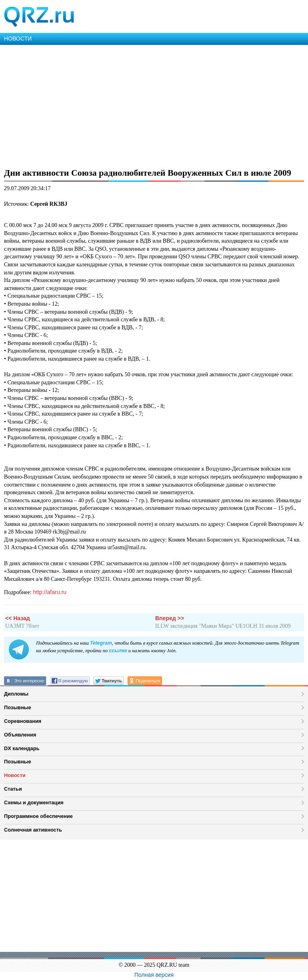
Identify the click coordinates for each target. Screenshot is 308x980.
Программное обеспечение (38, 816)
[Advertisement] (154, 105)
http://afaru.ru (50, 592)
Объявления (20, 735)
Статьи (13, 789)
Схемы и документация (34, 802)
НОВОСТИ (18, 39)
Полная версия (154, 975)
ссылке (118, 651)
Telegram (101, 643)
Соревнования (23, 721)
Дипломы (16, 694)
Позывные (18, 707)
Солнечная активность (33, 830)
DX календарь (22, 748)
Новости (15, 775)
